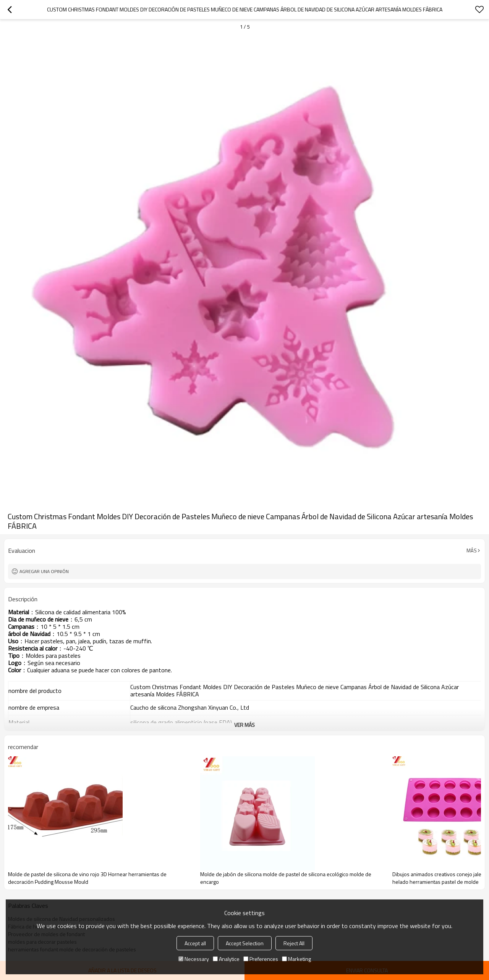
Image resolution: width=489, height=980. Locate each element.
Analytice (226, 959)
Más (472, 551)
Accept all (195, 943)
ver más (244, 725)
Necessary (194, 959)
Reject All (294, 943)
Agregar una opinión (44, 571)
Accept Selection (245, 943)
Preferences (261, 959)
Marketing (296, 959)
